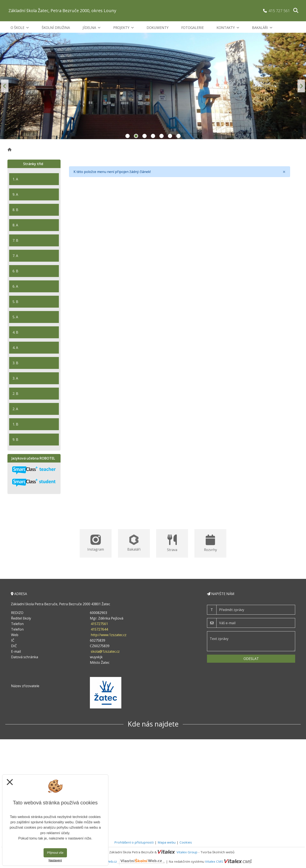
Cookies (186, 842)
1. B (15, 424)
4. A (15, 348)
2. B (15, 394)
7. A (15, 256)
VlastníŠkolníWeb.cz (126, 861)
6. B (15, 271)
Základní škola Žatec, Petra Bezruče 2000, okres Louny (62, 11)
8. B (15, 210)
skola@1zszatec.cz (105, 651)
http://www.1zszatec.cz (109, 635)
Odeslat (251, 659)
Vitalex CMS (214, 861)
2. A (15, 409)
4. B (15, 332)
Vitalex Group (187, 852)
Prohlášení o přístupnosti (134, 842)
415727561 (99, 624)
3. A (15, 378)
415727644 (99, 629)
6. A (15, 286)
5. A (15, 317)
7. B (15, 240)
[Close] (284, 172)
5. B (15, 302)
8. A (15, 225)
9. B (15, 440)
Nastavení (55, 860)
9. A (15, 194)
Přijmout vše (55, 853)
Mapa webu (167, 842)
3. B (15, 363)
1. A (15, 179)
